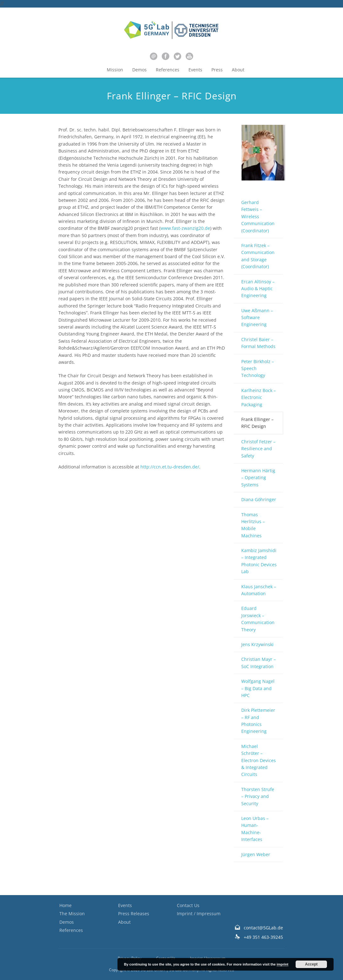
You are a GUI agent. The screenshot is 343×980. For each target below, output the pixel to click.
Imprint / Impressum (199, 914)
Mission (115, 70)
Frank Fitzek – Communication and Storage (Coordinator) (258, 256)
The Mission (72, 914)
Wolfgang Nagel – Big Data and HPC (258, 688)
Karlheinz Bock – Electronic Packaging (259, 397)
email (154, 56)
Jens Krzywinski (257, 644)
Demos (139, 70)
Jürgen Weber (256, 854)
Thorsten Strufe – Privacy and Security (258, 796)
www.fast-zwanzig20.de (185, 228)
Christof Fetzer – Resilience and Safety (258, 449)
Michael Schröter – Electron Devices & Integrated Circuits (259, 760)
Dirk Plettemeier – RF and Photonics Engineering (258, 721)
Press (217, 70)
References (168, 70)
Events (195, 70)
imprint (283, 964)
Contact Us (188, 905)
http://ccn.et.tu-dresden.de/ (170, 467)
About (238, 70)
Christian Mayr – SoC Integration (259, 663)
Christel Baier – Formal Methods (258, 343)
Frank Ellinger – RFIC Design (257, 423)
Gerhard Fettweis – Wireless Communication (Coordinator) (258, 216)
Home (65, 905)
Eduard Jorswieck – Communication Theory (258, 619)
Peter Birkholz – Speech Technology (258, 368)
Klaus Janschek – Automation (259, 590)
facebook (166, 56)
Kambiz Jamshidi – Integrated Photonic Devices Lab (259, 561)
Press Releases (134, 914)
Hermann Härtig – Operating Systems (258, 478)
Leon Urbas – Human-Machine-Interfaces (255, 829)
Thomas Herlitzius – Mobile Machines (253, 525)
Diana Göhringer (259, 499)
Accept (311, 964)
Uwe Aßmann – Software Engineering (257, 318)
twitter (177, 56)
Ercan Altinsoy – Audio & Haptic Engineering (258, 289)
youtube (189, 56)
